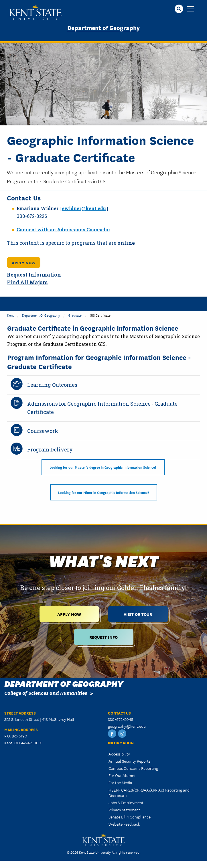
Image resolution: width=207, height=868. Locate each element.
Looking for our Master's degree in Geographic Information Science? (103, 467)
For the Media (120, 782)
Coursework (43, 431)
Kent (10, 315)
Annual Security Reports (129, 761)
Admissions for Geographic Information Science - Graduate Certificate (102, 408)
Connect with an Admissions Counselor (63, 229)
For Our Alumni (122, 775)
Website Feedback (124, 824)
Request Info (103, 637)
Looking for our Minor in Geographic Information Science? (104, 492)
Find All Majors (27, 282)
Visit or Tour (138, 614)
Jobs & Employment (126, 802)
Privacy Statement (124, 810)
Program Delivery (50, 449)
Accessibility (119, 754)
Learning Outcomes (52, 385)
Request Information (34, 275)
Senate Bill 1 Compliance (130, 817)
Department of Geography (103, 27)
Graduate (75, 315)
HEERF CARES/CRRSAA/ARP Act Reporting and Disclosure (149, 793)
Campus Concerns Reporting (133, 768)
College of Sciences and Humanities (46, 693)
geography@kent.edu (127, 726)
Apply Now (24, 262)
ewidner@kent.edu (84, 208)
